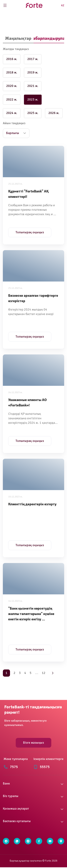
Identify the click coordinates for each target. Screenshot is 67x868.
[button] (33, 784)
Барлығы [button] (13, 133)
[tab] (18, 39)
